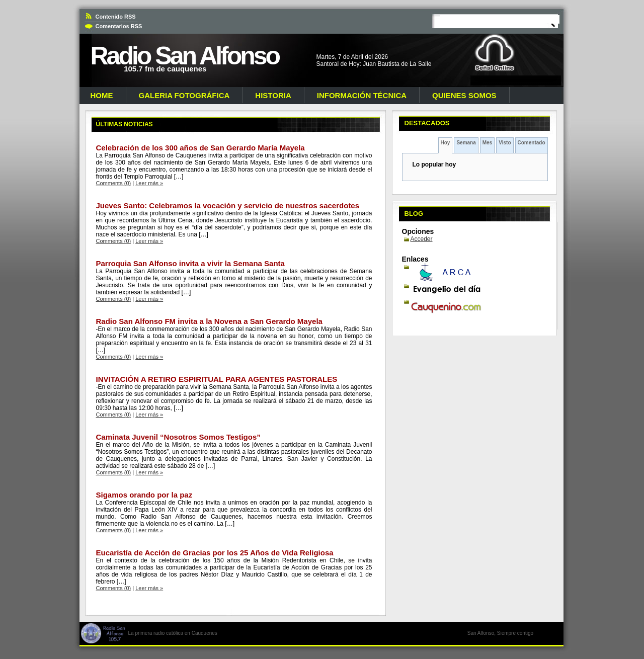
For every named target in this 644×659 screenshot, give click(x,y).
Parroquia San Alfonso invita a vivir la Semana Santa (190, 263)
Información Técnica (362, 95)
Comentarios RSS (119, 26)
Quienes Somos (464, 95)
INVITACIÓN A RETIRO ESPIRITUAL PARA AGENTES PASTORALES (217, 379)
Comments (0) (114, 183)
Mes (487, 143)
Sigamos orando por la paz (144, 495)
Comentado (532, 143)
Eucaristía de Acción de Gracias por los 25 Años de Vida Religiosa (215, 553)
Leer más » (149, 183)
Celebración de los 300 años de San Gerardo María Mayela (200, 148)
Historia (273, 95)
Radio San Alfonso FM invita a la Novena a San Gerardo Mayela (209, 321)
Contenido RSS (116, 17)
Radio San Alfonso (185, 56)
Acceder (422, 239)
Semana (466, 143)
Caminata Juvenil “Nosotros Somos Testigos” (178, 437)
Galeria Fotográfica (184, 95)
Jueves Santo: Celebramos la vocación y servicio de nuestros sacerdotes (228, 205)
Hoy (446, 143)
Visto (505, 143)
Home (102, 95)
